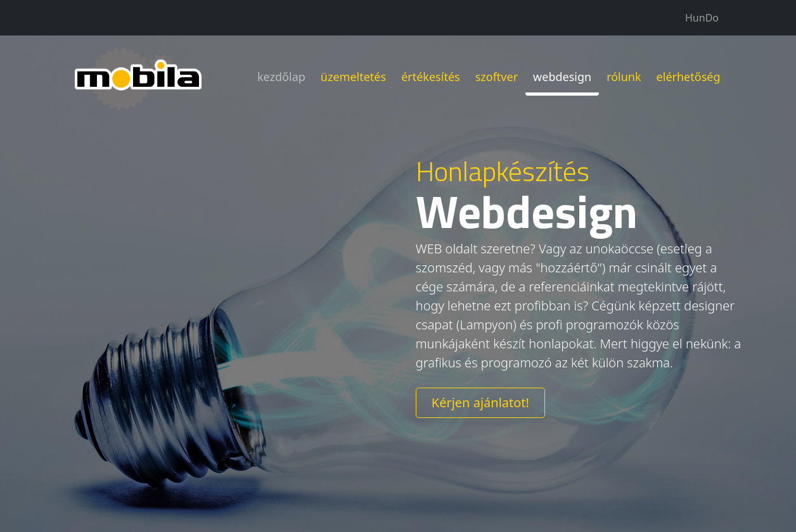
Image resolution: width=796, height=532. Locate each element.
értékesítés (431, 75)
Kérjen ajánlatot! (480, 402)
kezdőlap (281, 75)
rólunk (624, 75)
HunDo (702, 18)
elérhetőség (689, 75)
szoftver (497, 75)
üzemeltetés (353, 75)
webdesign (562, 75)
